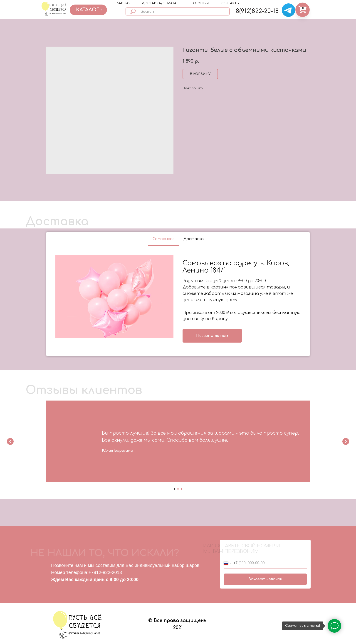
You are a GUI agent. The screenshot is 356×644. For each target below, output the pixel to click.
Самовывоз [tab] (163, 239)
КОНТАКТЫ (230, 3)
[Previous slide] (10, 441)
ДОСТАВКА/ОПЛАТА (159, 3)
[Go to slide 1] (174, 489)
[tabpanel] (178, 301)
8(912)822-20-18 (257, 11)
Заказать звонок (265, 579)
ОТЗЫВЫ (201, 3)
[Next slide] (346, 441)
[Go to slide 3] (182, 489)
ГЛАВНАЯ (122, 3)
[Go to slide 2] (178, 489)
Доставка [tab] (194, 239)
